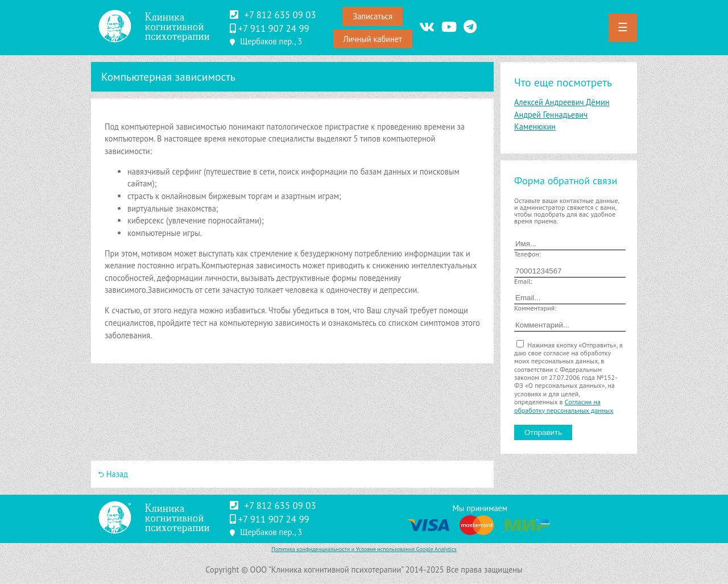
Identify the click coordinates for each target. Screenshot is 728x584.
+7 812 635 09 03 (280, 15)
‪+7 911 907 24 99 (273, 28)
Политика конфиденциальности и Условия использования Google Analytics (364, 549)
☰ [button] (623, 27)
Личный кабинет (373, 39)
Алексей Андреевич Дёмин (562, 102)
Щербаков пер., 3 (271, 41)
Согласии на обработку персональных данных (564, 406)
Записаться (373, 16)
